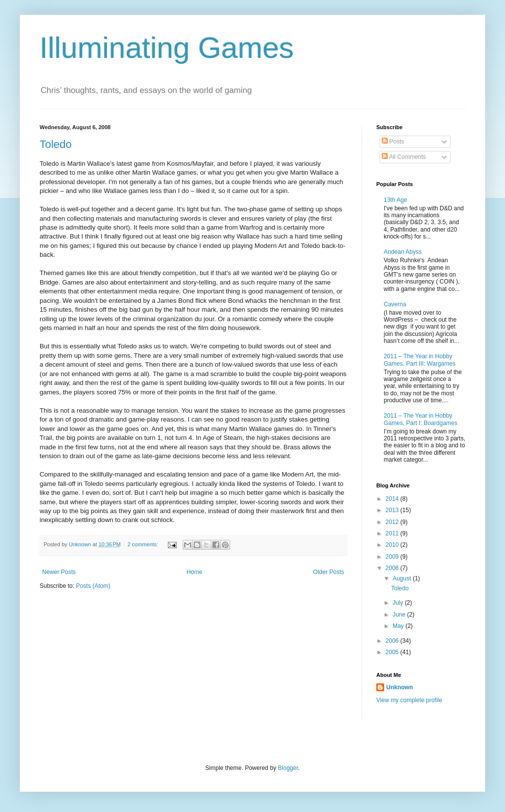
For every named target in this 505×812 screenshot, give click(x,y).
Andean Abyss (403, 252)
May (399, 626)
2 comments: (144, 544)
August (403, 578)
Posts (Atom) (93, 586)
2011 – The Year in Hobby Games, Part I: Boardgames (421, 419)
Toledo (56, 144)
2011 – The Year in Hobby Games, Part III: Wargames (420, 360)
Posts (393, 142)
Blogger (288, 768)
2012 (393, 522)
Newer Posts (59, 572)
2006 (393, 641)
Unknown (400, 687)
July (399, 603)
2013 (393, 510)
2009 (393, 557)
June (400, 615)
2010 (393, 545)
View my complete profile (409, 700)
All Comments (404, 157)
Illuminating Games (167, 48)
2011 (393, 533)
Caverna (395, 304)
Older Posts (328, 572)
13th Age (395, 200)
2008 (393, 568)
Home (195, 572)
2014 (393, 499)
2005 (393, 652)
